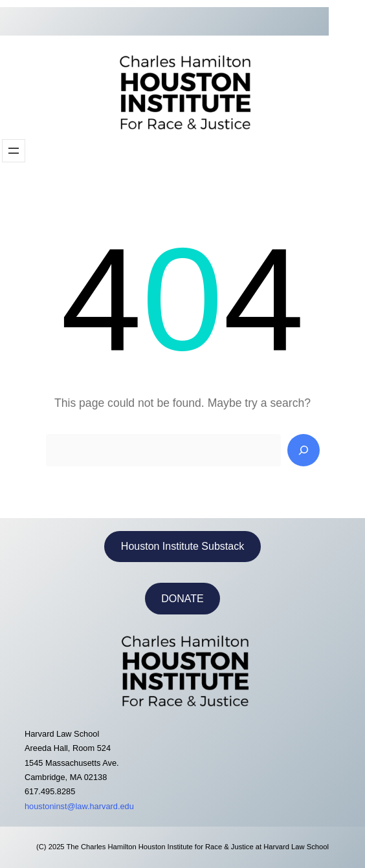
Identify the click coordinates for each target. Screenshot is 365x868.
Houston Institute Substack (182, 546)
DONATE (182, 599)
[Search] (304, 450)
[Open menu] (14, 151)
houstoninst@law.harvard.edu (79, 806)
